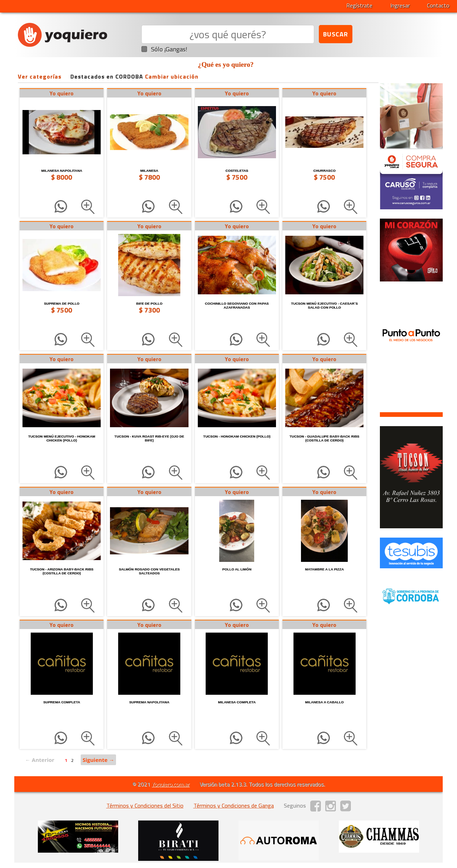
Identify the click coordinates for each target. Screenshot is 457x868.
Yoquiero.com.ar (171, 784)
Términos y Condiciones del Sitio (145, 805)
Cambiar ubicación (172, 76)
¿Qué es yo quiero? (226, 64)
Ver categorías (40, 76)
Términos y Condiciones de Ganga (234, 805)
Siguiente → (98, 760)
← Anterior (40, 760)
